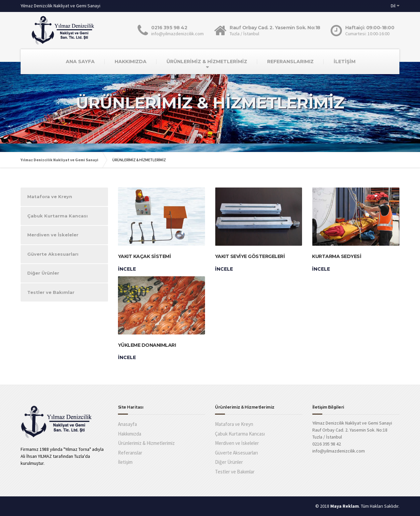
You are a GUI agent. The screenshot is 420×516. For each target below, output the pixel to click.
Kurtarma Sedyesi (337, 256)
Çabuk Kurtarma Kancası (57, 216)
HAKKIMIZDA (131, 62)
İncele (127, 269)
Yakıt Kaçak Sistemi (145, 256)
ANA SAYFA (80, 62)
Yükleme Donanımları (147, 345)
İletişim (125, 462)
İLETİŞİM (345, 62)
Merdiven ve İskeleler (53, 235)
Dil (393, 6)
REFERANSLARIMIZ (290, 62)
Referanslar (130, 453)
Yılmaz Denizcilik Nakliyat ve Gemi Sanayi (59, 160)
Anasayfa (127, 424)
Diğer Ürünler (43, 273)
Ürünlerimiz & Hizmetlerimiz (146, 443)
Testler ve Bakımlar (51, 292)
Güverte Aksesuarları (53, 254)
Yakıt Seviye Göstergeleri (250, 256)
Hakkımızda (130, 434)
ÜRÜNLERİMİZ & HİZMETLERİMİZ (207, 62)
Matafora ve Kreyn (50, 196)
